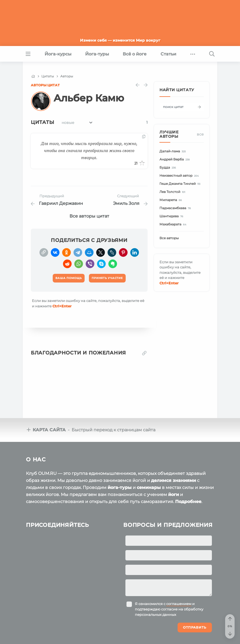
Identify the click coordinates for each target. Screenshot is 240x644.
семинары (149, 487)
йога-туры (120, 487)
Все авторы (169, 238)
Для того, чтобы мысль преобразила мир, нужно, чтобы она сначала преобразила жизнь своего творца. (89, 150)
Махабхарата (174, 224)
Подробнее (188, 502)
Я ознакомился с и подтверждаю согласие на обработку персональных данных (169, 609)
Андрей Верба (175, 160)
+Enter (62, 306)
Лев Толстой (173, 192)
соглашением (179, 604)
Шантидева (172, 216)
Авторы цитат (45, 85)
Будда (169, 168)
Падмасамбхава (176, 208)
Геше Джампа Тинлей (181, 184)
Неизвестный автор (180, 176)
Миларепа (171, 200)
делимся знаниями (174, 480)
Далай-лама (173, 151)
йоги (174, 494)
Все (200, 134)
